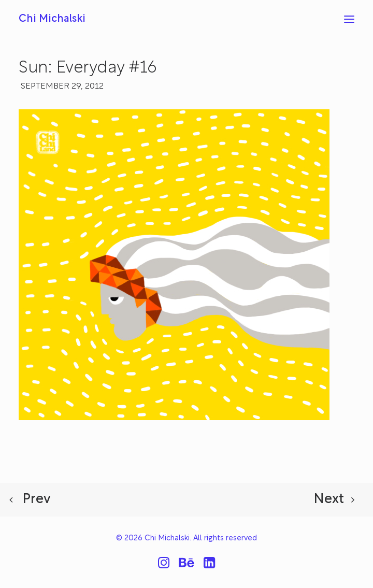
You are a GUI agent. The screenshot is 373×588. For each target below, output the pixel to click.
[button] (349, 19)
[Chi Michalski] (52, 19)
